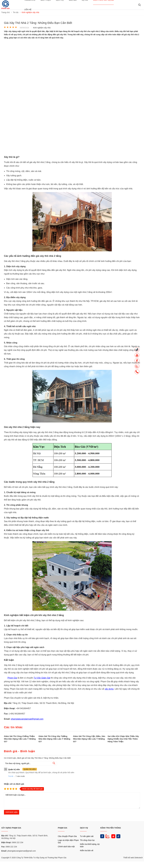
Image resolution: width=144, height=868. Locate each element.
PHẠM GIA (63, 828)
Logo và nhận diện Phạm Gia (68, 841)
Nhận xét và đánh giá (14, 784)
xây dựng (109, 689)
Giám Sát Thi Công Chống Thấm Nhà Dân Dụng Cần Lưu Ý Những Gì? (20, 739)
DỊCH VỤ (84, 828)
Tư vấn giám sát (87, 836)
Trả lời (11, 776)
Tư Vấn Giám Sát (42, 678)
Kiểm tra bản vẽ (87, 850)
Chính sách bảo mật (66, 847)
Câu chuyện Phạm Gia (67, 836)
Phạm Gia (12, 678)
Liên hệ (28, 9)
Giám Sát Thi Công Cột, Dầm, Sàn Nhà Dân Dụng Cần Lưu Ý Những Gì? (89, 739)
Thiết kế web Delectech (133, 858)
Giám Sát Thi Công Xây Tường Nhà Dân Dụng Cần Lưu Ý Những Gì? (54, 739)
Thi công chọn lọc (87, 840)
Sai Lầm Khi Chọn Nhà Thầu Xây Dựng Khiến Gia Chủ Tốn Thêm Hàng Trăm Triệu (123, 739)
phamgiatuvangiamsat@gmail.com (27, 719)
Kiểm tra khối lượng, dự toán (90, 845)
